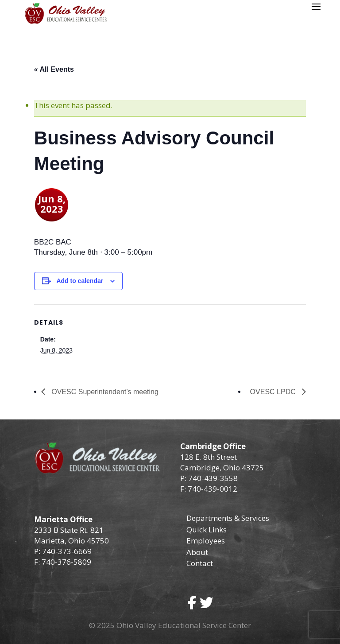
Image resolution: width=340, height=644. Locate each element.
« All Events (54, 69)
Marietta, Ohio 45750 (71, 541)
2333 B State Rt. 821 (69, 530)
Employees (206, 541)
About (197, 552)
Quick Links (207, 530)
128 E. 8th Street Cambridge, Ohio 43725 (222, 462)
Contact (200, 563)
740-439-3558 (212, 478)
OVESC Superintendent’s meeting (104, 392)
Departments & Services (228, 518)
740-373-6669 (67, 551)
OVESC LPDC (274, 392)
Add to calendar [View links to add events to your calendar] (80, 281)
